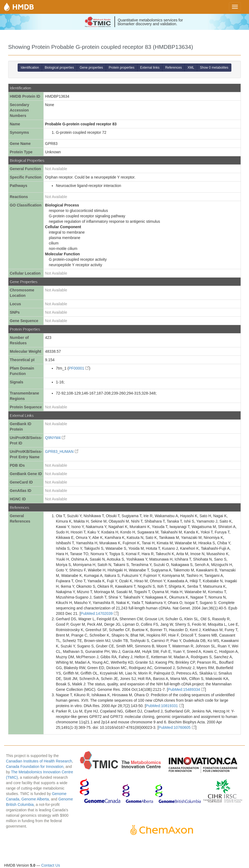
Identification (30, 68)
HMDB (23, 7)
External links (150, 68)
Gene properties (91, 68)
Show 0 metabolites (214, 68)
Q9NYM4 (55, 438)
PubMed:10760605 (177, 727)
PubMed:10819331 (164, 706)
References (173, 68)
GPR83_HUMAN (62, 452)
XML (191, 68)
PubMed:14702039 (99, 613)
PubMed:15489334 (186, 689)
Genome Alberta (35, 799)
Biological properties (59, 68)
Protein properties (122, 68)
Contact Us (51, 865)
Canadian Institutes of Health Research (39, 761)
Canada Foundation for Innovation (35, 767)
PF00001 (79, 368)
